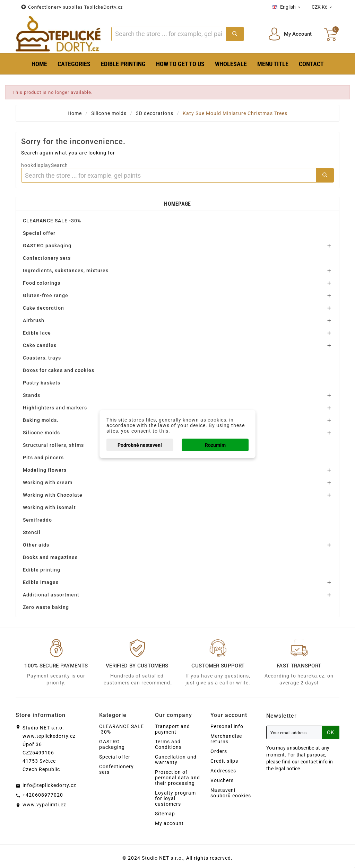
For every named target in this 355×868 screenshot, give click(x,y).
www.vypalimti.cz (44, 805)
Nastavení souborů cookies (231, 793)
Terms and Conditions (168, 744)
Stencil (32, 532)
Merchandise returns (226, 739)
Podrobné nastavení (140, 445)
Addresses (223, 771)
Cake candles (40, 345)
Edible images (41, 582)
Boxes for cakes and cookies (59, 370)
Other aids (36, 545)
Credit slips (224, 761)
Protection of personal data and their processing (177, 778)
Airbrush (34, 320)
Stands (32, 395)
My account (169, 823)
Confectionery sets (47, 258)
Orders (219, 751)
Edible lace (37, 333)
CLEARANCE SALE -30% (52, 221)
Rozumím (215, 445)
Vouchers (222, 780)
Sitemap (165, 814)
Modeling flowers (45, 470)
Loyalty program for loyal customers (175, 798)
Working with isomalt (49, 507)
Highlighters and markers (55, 408)
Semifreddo (37, 520)
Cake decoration (44, 308)
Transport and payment (172, 729)
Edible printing (42, 570)
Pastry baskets (42, 383)
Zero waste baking (46, 607)
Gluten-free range (46, 295)
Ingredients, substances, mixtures (66, 271)
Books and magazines (50, 557)
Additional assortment (51, 595)
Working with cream (48, 482)
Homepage (177, 204)
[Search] (169, 34)
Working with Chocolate (53, 495)
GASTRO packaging (47, 246)
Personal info (227, 726)
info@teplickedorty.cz (49, 785)
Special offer (39, 233)
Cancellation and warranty (176, 760)
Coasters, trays (42, 358)
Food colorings (42, 283)
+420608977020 (43, 795)
